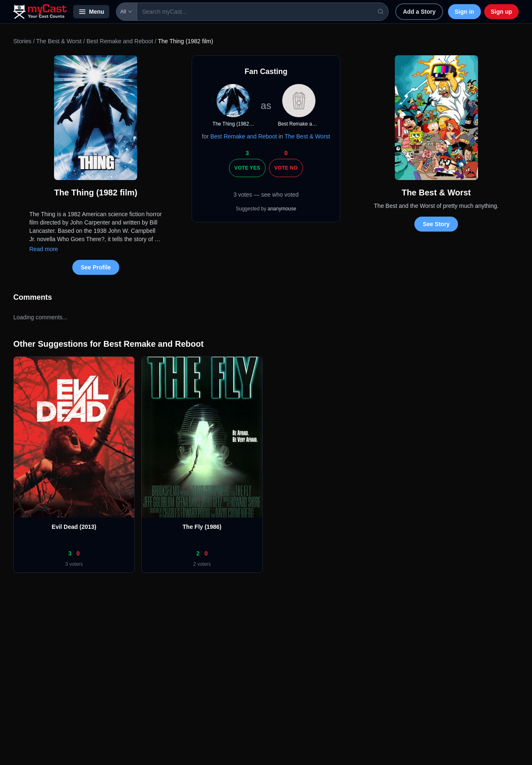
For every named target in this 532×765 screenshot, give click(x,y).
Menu (91, 12)
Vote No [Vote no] (286, 168)
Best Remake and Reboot (120, 41)
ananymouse (282, 209)
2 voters (202, 564)
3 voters (74, 564)
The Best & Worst (60, 41)
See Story (436, 224)
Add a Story (419, 12)
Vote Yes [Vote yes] (247, 168)
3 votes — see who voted (266, 195)
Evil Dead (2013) (74, 527)
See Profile (96, 267)
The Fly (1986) (202, 527)
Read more (43, 249)
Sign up (501, 12)
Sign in (464, 12)
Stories (22, 41)
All (127, 12)
